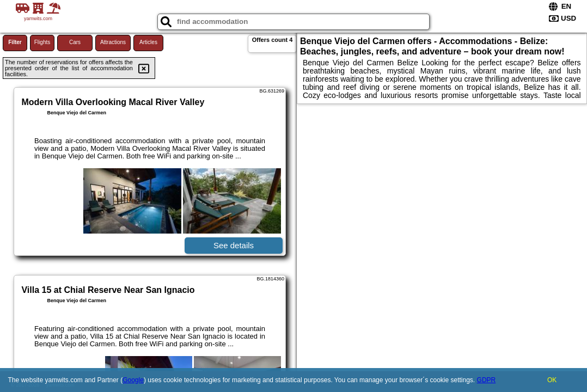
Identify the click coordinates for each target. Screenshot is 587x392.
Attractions (113, 42)
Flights (42, 42)
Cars (75, 42)
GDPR (487, 380)
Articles (148, 42)
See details (234, 245)
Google (133, 380)
